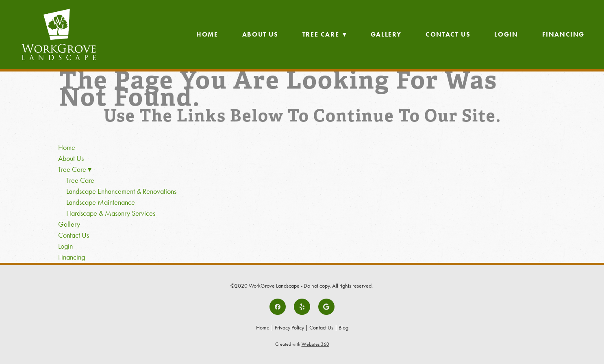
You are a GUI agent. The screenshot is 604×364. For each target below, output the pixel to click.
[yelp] (302, 307)
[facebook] (278, 307)
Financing (563, 34)
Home (207, 34)
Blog (343, 328)
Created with (302, 344)
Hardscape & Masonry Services (111, 213)
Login (506, 34)
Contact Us (448, 34)
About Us (260, 34)
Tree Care (325, 34)
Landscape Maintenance (101, 202)
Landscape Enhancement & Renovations (121, 191)
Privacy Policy (289, 328)
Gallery (386, 34)
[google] (326, 307)
